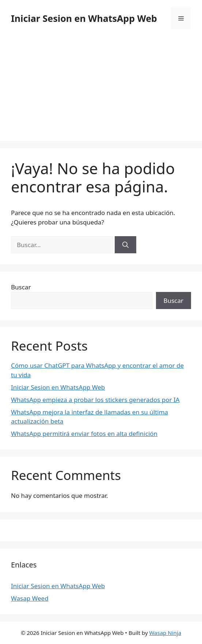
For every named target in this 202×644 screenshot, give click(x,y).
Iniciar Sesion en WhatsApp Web (84, 18)
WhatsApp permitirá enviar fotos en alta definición (84, 434)
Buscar (21, 287)
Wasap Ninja (165, 633)
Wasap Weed (30, 598)
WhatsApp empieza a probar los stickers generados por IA (95, 400)
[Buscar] (125, 245)
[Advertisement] (101, 87)
